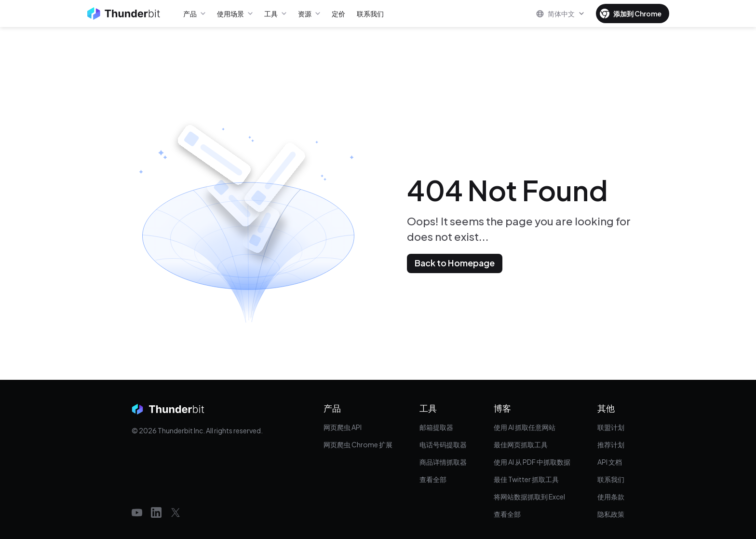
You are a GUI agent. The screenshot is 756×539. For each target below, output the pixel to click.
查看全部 (433, 479)
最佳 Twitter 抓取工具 (526, 479)
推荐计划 (611, 444)
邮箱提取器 (436, 427)
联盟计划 (611, 427)
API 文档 (610, 462)
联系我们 (611, 479)
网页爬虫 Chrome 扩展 (358, 444)
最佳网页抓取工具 (521, 444)
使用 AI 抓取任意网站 (525, 427)
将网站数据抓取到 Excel (529, 497)
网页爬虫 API (343, 427)
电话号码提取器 (443, 444)
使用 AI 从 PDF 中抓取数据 (532, 462)
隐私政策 (611, 514)
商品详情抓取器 (443, 462)
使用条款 (611, 497)
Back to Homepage (455, 263)
